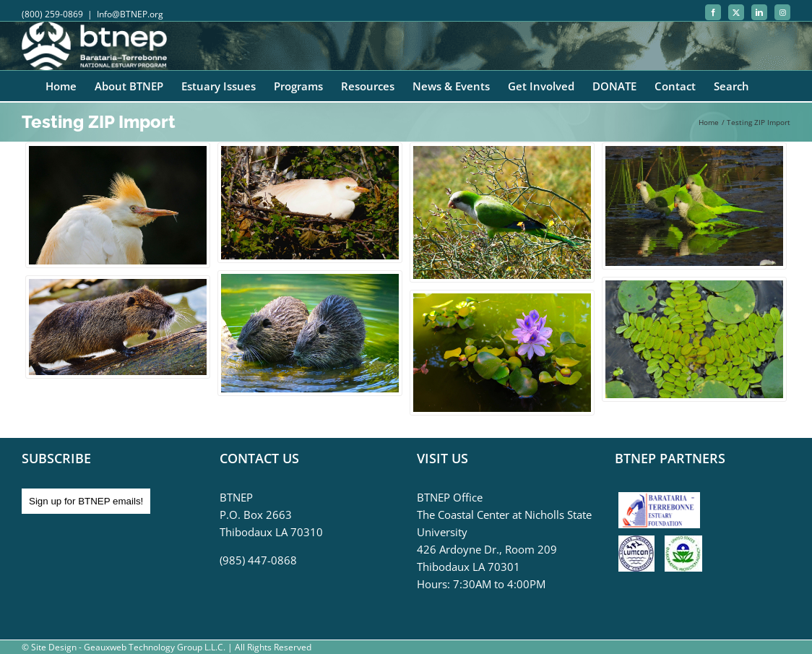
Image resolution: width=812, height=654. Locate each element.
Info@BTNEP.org (130, 14)
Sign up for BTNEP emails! (86, 501)
